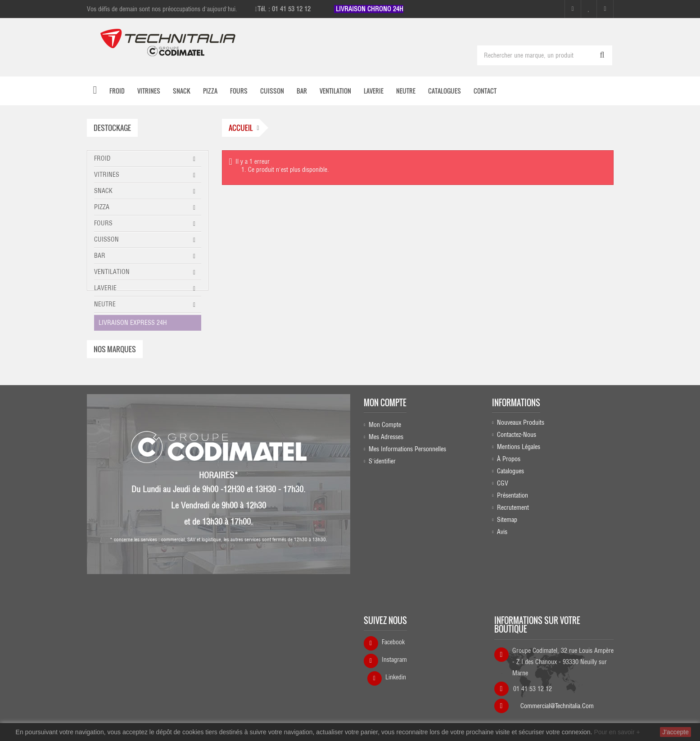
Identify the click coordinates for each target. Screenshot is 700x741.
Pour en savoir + (617, 732)
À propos (509, 509)
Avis (502, 582)
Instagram (394, 655)
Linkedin (396, 673)
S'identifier (382, 509)
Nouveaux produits (521, 472)
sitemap (507, 570)
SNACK (103, 191)
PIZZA (102, 207)
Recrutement (513, 557)
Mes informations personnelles (407, 497)
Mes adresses (386, 485)
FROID (102, 158)
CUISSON (106, 239)
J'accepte (675, 732)
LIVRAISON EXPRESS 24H (133, 323)
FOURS (103, 223)
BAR (100, 256)
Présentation (513, 545)
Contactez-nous (517, 485)
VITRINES (107, 175)
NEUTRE (105, 304)
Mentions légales (519, 497)
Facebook (393, 638)
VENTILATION (112, 272)
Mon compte (385, 450)
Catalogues (510, 521)
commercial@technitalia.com (557, 698)
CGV (503, 533)
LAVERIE (105, 288)
